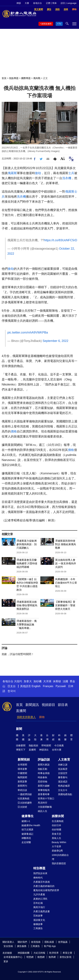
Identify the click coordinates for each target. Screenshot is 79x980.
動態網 (41, 957)
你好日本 (56, 825)
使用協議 (63, 942)
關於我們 (22, 942)
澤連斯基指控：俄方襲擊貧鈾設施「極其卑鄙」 (27, 624)
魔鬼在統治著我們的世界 (46, 890)
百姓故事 (38, 916)
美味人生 (56, 838)
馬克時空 (43, 803)
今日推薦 (59, 745)
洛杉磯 (37, 681)
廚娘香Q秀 (57, 851)
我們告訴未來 (40, 873)
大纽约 (18, 681)
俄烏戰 (37, 78)
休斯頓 (57, 681)
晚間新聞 (22, 777)
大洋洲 (47, 681)
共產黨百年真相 (42, 882)
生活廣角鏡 (58, 821)
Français (48, 686)
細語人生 (43, 811)
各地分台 (37, 3)
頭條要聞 (21, 745)
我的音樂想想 (59, 863)
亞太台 (12, 686)
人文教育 (64, 760)
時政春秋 (43, 777)
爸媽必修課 (64, 786)
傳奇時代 (38, 878)
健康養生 (28, 816)
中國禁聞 (22, 773)
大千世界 (56, 846)
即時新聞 (46, 745)
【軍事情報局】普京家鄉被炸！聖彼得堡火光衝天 (65, 605)
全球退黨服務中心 (13, 957)
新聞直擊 (22, 782)
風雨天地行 (39, 907)
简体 (54, 3)
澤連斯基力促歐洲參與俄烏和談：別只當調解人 (27, 544)
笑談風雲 (63, 769)
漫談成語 (63, 782)
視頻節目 (48, 705)
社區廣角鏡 (24, 798)
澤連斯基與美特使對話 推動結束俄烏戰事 (66, 544)
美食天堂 (56, 834)
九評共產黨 (39, 894)
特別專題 (39, 868)
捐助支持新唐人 (26, 717)
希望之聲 (67, 953)
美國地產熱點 (65, 794)
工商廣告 (38, 928)
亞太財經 (22, 807)
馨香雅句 (63, 777)
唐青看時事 (44, 794)
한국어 (12, 691)
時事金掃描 (44, 773)
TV (60, 24)
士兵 (71, 173)
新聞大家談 (44, 765)
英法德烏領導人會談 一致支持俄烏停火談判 (66, 563)
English (36, 686)
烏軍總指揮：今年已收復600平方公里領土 (66, 583)
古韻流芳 (63, 773)
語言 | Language (69, 3)
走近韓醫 (26, 842)
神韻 (19, 3)
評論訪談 (44, 760)
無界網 (52, 957)
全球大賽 (57, 750)
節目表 (63, 705)
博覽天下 (21, 750)
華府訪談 (22, 790)
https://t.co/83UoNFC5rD (61, 240)
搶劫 (38, 173)
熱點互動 (43, 769)
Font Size (63, 158)
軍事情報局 (44, 790)
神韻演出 (44, 750)
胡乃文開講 (27, 830)
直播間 (21, 711)
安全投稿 (8, 946)
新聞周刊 (22, 786)
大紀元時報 (39, 953)
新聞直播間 (46, 24)
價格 (14, 431)
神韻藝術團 (24, 953)
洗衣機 (67, 178)
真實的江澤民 (40, 899)
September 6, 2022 (55, 341)
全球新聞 (22, 765)
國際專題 (26, 78)
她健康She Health (31, 825)
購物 (42, 717)
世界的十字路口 (46, 798)
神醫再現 (26, 838)
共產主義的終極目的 (44, 886)
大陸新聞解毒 (45, 807)
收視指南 (36, 942)
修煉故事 (38, 924)
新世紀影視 (66, 957)
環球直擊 (22, 769)
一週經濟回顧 (25, 794)
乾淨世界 (54, 953)
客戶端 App (50, 946)
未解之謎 (63, 765)
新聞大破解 (44, 786)
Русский (61, 686)
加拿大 (28, 681)
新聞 (19, 729)
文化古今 (63, 790)
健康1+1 (26, 821)
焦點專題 (14, 78)
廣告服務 (22, 946)
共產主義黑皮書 (42, 911)
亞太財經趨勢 (25, 803)
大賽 (27, 3)
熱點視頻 (33, 745)
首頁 (4, 78)
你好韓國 (56, 830)
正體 (48, 3)
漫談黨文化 (39, 920)
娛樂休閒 (58, 816)
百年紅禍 (38, 903)
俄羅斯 (12, 173)
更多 (6, 961)
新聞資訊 (32, 705)
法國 (65, 681)
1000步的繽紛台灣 (60, 857)
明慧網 (30, 957)
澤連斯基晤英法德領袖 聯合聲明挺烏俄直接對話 (27, 605)
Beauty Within (59, 842)
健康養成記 (27, 834)
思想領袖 (43, 782)
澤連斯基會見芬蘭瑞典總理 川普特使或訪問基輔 (27, 563)
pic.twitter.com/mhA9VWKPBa (28, 332)
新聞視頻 (24, 760)
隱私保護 (49, 942)
